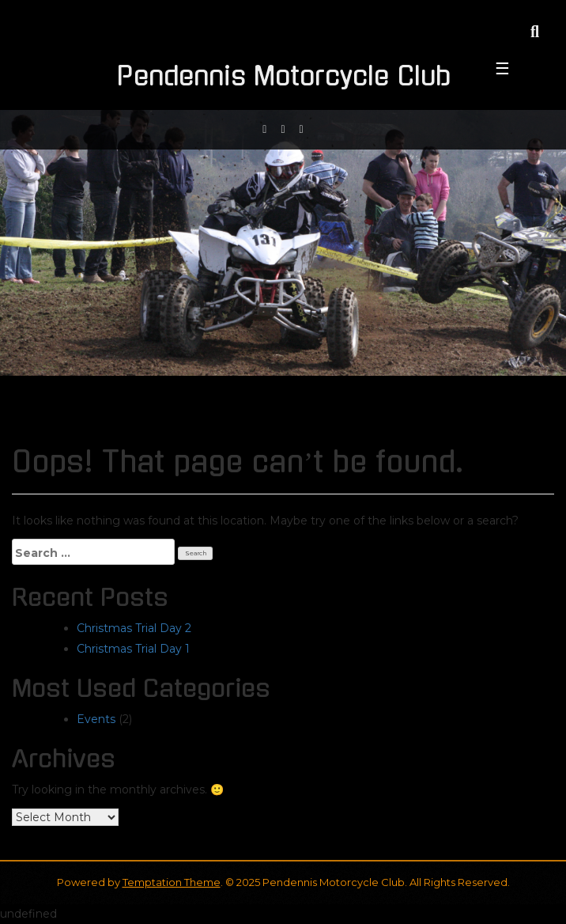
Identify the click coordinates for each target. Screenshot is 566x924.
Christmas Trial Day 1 (133, 649)
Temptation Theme (172, 882)
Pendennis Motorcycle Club (283, 77)
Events (96, 719)
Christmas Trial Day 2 (134, 628)
